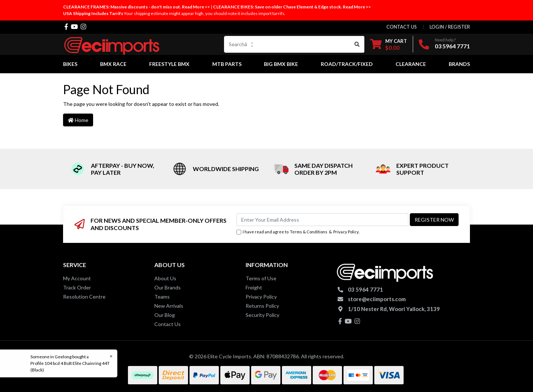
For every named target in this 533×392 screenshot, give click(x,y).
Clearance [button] (411, 64)
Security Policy (262, 315)
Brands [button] (459, 64)
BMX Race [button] (113, 64)
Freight (254, 287)
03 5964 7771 (452, 46)
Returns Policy (262, 306)
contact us (402, 27)
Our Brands (168, 287)
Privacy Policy (346, 232)
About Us (165, 278)
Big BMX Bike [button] (281, 64)
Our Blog (165, 315)
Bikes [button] (70, 64)
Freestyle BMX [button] (169, 64)
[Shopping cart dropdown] (389, 44)
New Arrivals (169, 306)
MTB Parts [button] (227, 64)
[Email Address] (322, 220)
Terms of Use (261, 278)
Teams (162, 297)
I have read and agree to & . (298, 232)
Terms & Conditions (309, 232)
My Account (77, 278)
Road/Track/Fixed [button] (347, 64)
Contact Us (168, 324)
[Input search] (287, 44)
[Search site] (357, 44)
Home (78, 120)
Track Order (77, 287)
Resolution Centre (84, 297)
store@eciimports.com (377, 299)
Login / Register (450, 27)
